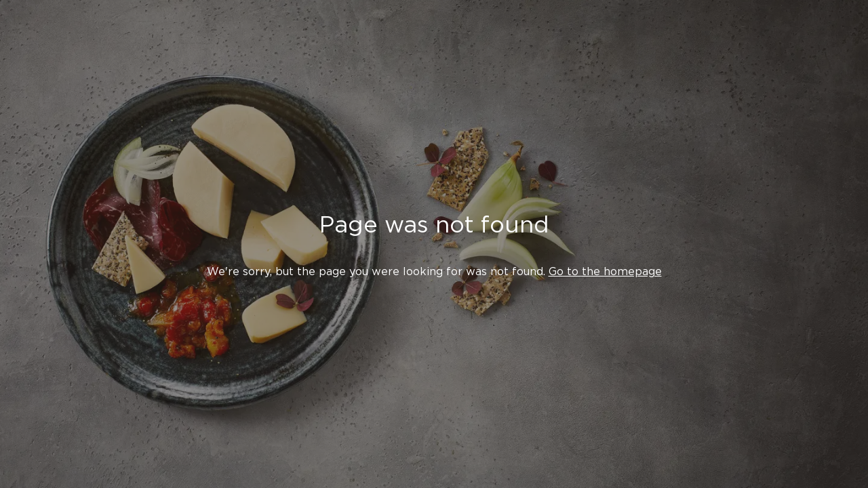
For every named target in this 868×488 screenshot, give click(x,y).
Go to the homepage (605, 271)
